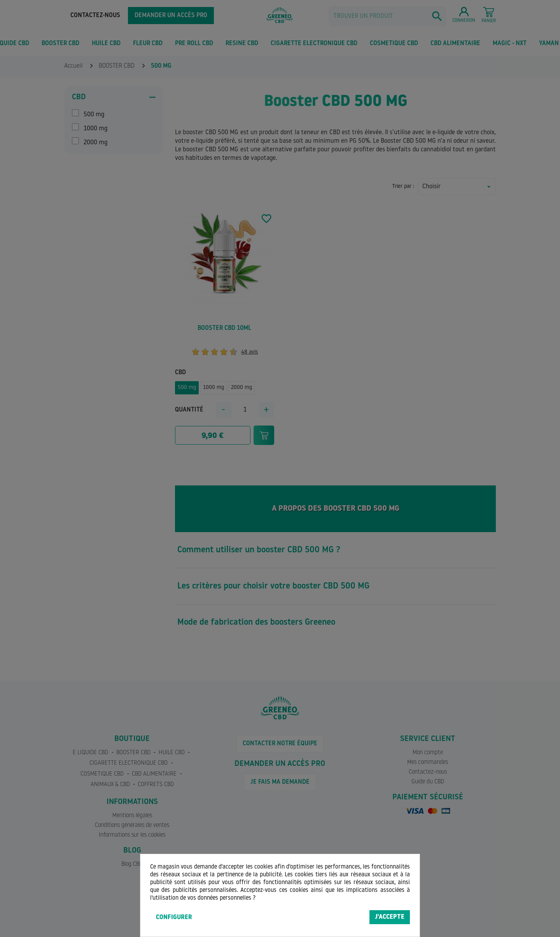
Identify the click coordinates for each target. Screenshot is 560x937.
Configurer (174, 918)
